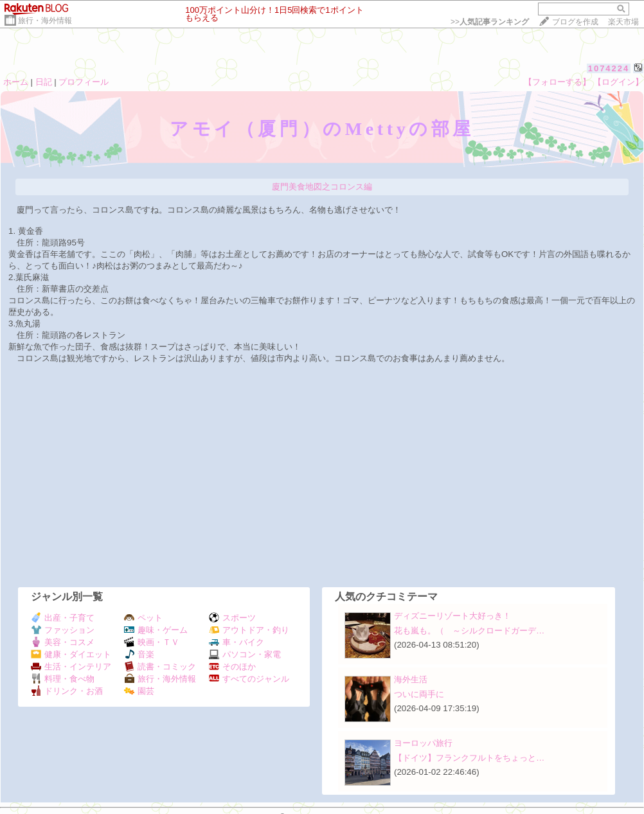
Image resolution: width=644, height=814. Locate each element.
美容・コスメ (63, 642)
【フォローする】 (557, 82)
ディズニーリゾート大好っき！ (452, 616)
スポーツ (232, 618)
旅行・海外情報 (45, 21)
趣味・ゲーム (156, 630)
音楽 (139, 654)
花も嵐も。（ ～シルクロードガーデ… (469, 631)
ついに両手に (419, 694)
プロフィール (84, 82)
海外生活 (411, 679)
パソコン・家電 (245, 654)
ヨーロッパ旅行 (423, 743)
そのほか (232, 667)
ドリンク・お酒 (67, 691)
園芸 (139, 691)
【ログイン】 (618, 82)
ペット (143, 618)
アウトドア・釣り (249, 630)
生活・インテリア (71, 667)
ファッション (63, 630)
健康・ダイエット (71, 654)
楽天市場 (623, 22)
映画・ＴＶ (152, 642)
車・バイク (237, 642)
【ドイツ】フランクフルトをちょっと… (469, 758)
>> (490, 22)
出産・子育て (63, 618)
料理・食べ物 (63, 679)
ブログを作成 (575, 22)
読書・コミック (160, 667)
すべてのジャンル (249, 679)
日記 (44, 82)
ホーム (16, 82)
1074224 (609, 68)
